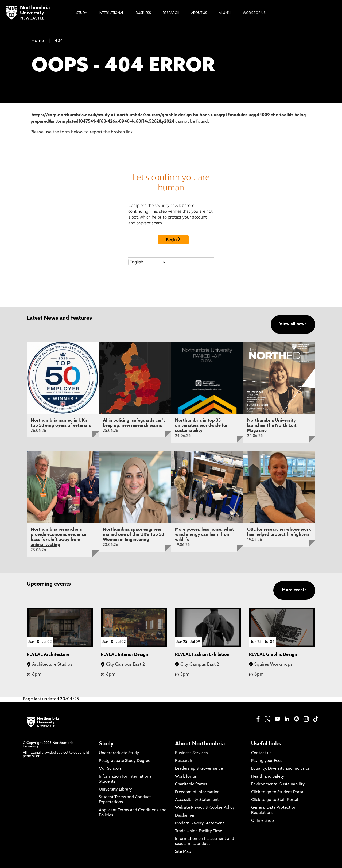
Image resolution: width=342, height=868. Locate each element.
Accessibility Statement (197, 800)
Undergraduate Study (119, 753)
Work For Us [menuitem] (254, 13)
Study (106, 744)
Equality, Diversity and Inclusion (281, 769)
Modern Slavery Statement (200, 824)
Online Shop (263, 821)
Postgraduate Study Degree (125, 761)
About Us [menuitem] (199, 13)
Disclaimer (185, 816)
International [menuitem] (111, 13)
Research (184, 761)
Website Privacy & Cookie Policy (205, 808)
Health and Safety (268, 777)
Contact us (261, 753)
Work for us (186, 777)
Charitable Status (191, 784)
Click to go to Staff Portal (275, 800)
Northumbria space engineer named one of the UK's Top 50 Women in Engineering (133, 535)
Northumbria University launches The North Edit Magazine (272, 426)
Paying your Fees (267, 761)
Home (38, 41)
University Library (115, 790)
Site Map (183, 852)
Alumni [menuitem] (225, 13)
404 (59, 41)
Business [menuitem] (143, 13)
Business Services (191, 753)
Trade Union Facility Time (199, 831)
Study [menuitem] (82, 13)
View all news (293, 324)
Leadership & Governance (199, 769)
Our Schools (110, 769)
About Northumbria (200, 744)
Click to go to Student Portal (278, 792)
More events (294, 590)
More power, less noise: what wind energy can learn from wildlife (205, 535)
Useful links (266, 744)
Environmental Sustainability (278, 784)
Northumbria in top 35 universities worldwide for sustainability (201, 426)
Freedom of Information (197, 792)
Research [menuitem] (171, 13)
